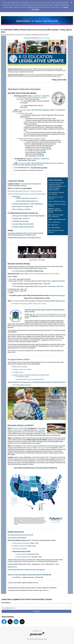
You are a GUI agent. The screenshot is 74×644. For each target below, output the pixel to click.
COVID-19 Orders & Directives (16, 560)
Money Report (23, 238)
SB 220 (49, 149)
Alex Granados (22, 110)
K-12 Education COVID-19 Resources (47, 561)
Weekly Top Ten (12, 567)
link (14, 351)
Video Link (47, 284)
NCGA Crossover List (19, 207)
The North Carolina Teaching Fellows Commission (50, 314)
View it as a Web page (45, 38)
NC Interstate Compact (23, 377)
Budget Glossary (18, 235)
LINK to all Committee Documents (39, 274)
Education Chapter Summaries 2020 (23, 224)
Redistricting (16, 197)
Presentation (52, 286)
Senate (20, 188)
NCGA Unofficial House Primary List (27, 198)
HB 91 (42, 154)
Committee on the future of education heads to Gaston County (46, 301)
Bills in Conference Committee (22, 209)
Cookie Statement (39, 639)
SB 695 (44, 153)
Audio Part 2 (46, 96)
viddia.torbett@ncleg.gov (57, 295)
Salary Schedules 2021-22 (24, 557)
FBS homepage (40, 540)
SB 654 (43, 151)
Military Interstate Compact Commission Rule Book (30, 379)
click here (54, 194)
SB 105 (41, 156)
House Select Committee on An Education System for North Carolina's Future (33, 267)
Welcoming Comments (23, 279)
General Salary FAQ (22, 554)
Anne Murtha (16, 577)
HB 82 (51, 146)
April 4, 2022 (24, 274)
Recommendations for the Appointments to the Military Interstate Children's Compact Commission (37, 382)
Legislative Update (16, 181)
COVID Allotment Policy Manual (21, 543)
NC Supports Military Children (19, 359)
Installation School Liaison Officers (22, 369)
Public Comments (54, 274)
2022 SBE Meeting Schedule (39, 168)
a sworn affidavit (17, 443)
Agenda (30, 96)
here (28, 168)
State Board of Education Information (24, 89)
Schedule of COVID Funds (20, 546)
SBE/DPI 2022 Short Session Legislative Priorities (32, 139)
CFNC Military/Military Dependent (22, 385)
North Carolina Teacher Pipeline (17, 538)
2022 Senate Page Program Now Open (18, 191)
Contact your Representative (38, 194)
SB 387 (48, 147)
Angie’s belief (18, 430)
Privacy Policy (31, 639)
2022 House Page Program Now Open (18, 194)
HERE (31, 298)
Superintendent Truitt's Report (27, 160)
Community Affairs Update (25, 113)
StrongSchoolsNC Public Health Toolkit (19, 564)
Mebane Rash (16, 428)
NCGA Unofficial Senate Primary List (27, 201)
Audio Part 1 (38, 96)
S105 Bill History (13, 238)
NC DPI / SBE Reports (36, 204)
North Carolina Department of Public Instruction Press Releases (26, 570)
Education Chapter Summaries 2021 (23, 227)
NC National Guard (18, 372)
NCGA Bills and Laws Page (21, 221)
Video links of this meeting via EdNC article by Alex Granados (29, 304)
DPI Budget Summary (34, 238)
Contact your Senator (36, 191)
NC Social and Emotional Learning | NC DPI (20, 535)
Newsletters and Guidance (20, 549)
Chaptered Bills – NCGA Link (21, 219)
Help (46, 639)
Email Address (6, 603)
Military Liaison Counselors (20, 367)
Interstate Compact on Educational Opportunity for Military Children (31, 375)
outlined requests (42, 448)
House (14, 188)
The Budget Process (30, 235)
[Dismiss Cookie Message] (71, 2)
